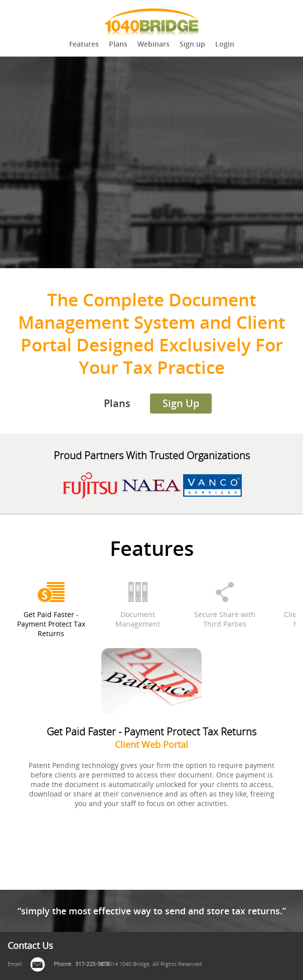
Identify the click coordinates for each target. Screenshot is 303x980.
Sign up (192, 44)
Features (84, 44)
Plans (118, 44)
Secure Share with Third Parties (225, 619)
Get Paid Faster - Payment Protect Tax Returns (51, 624)
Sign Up (181, 403)
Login (225, 44)
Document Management (138, 619)
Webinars (154, 44)
